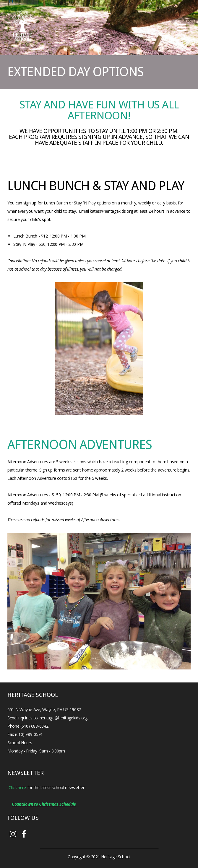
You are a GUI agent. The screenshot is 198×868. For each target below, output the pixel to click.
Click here (17, 787)
